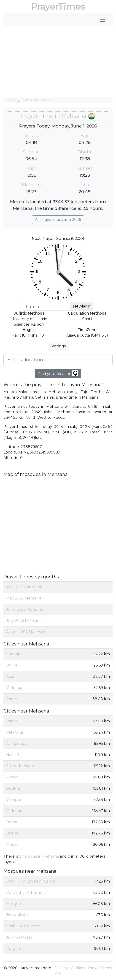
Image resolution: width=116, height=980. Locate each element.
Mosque (14, 904)
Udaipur (14, 833)
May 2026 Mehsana (24, 598)
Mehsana (42, 100)
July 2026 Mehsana (24, 621)
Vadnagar (15, 688)
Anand (12, 777)
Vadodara (15, 811)
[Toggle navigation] (103, 20)
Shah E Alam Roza (23, 926)
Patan (12, 699)
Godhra (13, 788)
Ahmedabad (18, 744)
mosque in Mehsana (40, 856)
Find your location (58, 373)
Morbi (11, 844)
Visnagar (14, 654)
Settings (58, 346)
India (25, 100)
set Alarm (82, 306)
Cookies (78, 968)
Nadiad (13, 755)
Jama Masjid (17, 915)
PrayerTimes (58, 7)
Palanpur (15, 732)
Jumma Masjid (19, 937)
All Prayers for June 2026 (58, 220)
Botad (12, 822)
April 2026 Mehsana (24, 587)
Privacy (61, 968)
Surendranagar (20, 766)
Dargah (13, 949)
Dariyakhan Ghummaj (26, 892)
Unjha (12, 665)
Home (11, 100)
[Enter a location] (58, 360)
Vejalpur (14, 800)
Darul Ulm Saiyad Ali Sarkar (31, 881)
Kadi (10, 676)
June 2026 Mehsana (25, 609)
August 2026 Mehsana (27, 632)
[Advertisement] (58, 62)
